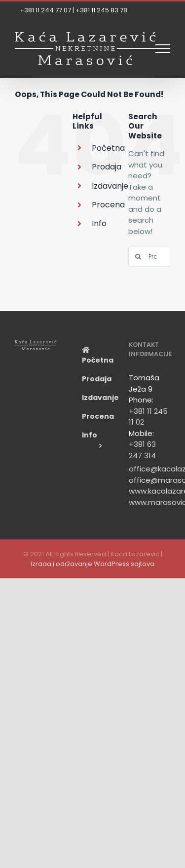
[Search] (138, 257)
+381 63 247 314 (142, 450)
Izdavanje (110, 186)
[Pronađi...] (149, 257)
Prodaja (107, 167)
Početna (108, 148)
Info (99, 223)
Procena (108, 205)
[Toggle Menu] (163, 49)
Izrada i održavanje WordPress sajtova (92, 564)
